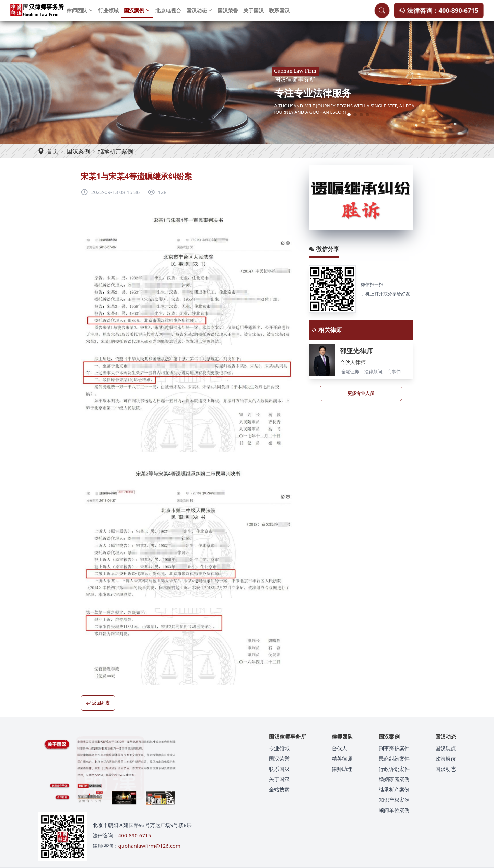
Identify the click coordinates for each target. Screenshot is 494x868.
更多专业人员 (361, 393)
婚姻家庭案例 (394, 779)
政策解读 (446, 758)
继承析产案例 (116, 151)
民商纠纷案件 (394, 758)
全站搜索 (279, 789)
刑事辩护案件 (394, 748)
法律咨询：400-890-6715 (439, 14)
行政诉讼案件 (394, 769)
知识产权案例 (394, 800)
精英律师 (342, 758)
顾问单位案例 (394, 810)
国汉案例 (137, 14)
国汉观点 (446, 748)
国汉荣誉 (228, 14)
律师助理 (342, 769)
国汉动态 (199, 14)
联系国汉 (279, 14)
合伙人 (339, 748)
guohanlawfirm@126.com (149, 846)
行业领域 (108, 14)
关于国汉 (254, 14)
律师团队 (80, 14)
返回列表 (98, 703)
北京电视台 (168, 14)
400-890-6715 (135, 835)
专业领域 (279, 748)
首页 (52, 151)
